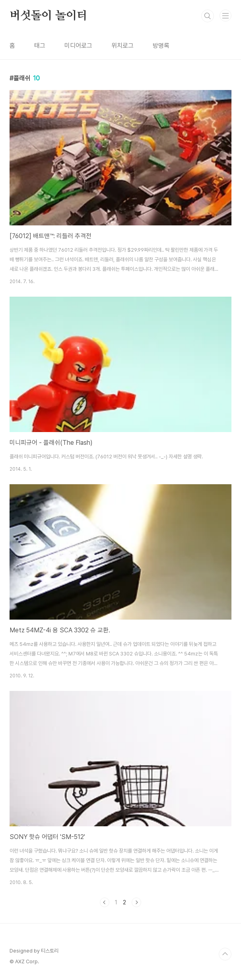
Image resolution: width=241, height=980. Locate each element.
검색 (208, 16)
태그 (40, 46)
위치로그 (122, 46)
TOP (225, 954)
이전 (105, 902)
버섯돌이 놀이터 (48, 16)
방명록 (161, 46)
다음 (136, 902)
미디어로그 (78, 46)
